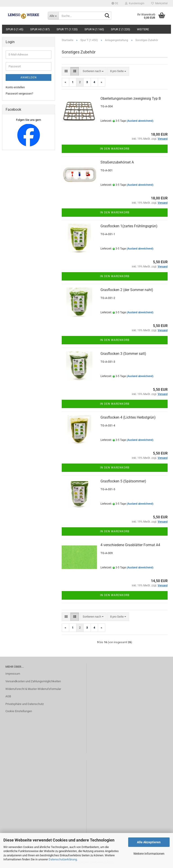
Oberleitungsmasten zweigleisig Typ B (131, 98)
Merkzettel (159, 3)
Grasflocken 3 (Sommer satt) (123, 354)
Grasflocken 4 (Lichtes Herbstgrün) (128, 417)
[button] (115, 3)
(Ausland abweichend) (140, 121)
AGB (8, 696)
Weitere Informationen (149, 854)
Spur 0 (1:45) (15, 29)
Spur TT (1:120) (67, 29)
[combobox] (93, 71)
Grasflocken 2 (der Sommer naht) (127, 290)
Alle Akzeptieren (149, 842)
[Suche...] (53, 16)
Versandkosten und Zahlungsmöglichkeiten (33, 681)
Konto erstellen (15, 87)
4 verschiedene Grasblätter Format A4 (130, 545)
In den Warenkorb (115, 149)
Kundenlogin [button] (135, 3)
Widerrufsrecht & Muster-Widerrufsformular (33, 689)
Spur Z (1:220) (121, 29)
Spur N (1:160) (94, 29)
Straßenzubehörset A (117, 162)
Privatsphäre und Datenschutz (25, 704)
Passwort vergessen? (19, 94)
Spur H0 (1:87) (40, 29)
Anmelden (29, 77)
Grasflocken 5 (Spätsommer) (123, 481)
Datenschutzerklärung (63, 859)
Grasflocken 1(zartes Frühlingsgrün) (129, 226)
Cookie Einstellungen (19, 711)
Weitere (143, 29)
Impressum (13, 674)
